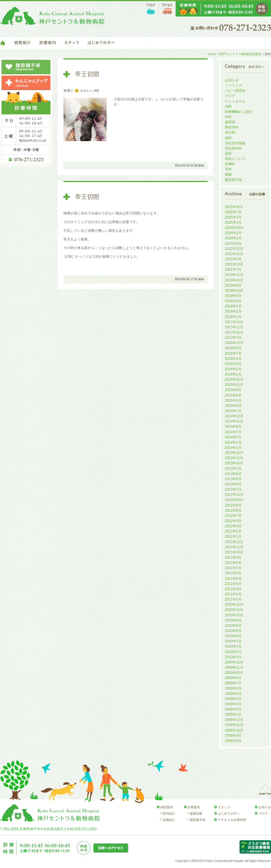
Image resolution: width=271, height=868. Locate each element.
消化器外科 (234, 148)
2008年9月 (233, 736)
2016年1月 (233, 374)
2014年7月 (233, 432)
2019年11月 (234, 275)
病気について (235, 159)
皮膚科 (230, 164)
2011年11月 (234, 547)
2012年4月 (233, 526)
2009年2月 (233, 709)
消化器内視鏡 (235, 143)
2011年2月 (233, 594)
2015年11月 (234, 385)
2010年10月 (234, 615)
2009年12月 (234, 662)
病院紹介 (22, 43)
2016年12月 (234, 343)
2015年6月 (233, 395)
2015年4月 (233, 401)
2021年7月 (233, 270)
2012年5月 (233, 521)
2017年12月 (234, 322)
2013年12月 (234, 453)
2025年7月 (233, 212)
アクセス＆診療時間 (232, 820)
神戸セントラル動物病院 (52, 16)
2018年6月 (233, 296)
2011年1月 (233, 599)
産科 (201, 165)
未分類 (230, 132)
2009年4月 (233, 699)
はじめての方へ (101, 43)
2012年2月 (233, 531)
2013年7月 (233, 469)
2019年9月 (233, 285)
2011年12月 (234, 542)
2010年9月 (233, 620)
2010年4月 (233, 641)
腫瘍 (228, 175)
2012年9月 (233, 505)
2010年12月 (234, 605)
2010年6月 (233, 631)
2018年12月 (234, 291)
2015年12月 (234, 379)
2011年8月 (233, 563)
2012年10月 (234, 500)
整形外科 (232, 127)
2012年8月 (233, 510)
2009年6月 (233, 689)
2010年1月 (233, 657)
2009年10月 (234, 673)
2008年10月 (234, 730)
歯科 (228, 138)
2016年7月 (233, 353)
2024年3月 (233, 233)
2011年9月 (233, 558)
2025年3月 (233, 217)
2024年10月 (234, 228)
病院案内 (167, 807)
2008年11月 (234, 725)
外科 (228, 117)
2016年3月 (233, 364)
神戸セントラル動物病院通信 (240, 54)
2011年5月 (233, 579)
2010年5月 (233, 636)
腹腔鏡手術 (234, 180)
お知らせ (232, 80)
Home (212, 54)
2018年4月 (233, 301)
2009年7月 (233, 683)
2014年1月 (233, 448)
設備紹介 (169, 820)
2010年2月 (233, 652)
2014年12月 (234, 416)
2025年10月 (234, 207)
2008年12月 (234, 720)
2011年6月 (233, 573)
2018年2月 (233, 311)
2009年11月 (234, 667)
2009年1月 (233, 714)
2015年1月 (233, 411)
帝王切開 (87, 74)
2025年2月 (233, 222)
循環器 (230, 122)
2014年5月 (233, 437)
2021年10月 (234, 264)
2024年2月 (233, 238)
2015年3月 (233, 406)
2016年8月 (233, 348)
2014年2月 (233, 442)
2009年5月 (233, 694)
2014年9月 (233, 426)
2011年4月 (233, 584)
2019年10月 (234, 280)
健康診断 (196, 813)
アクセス (167, 9)
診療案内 (48, 43)
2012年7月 (233, 516)
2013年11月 (234, 458)
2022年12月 (234, 249)
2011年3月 (233, 589)
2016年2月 (233, 369)
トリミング (234, 85)
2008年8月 (233, 741)
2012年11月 (234, 495)
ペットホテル (235, 101)
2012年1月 (233, 536)
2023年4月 (233, 244)
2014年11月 (234, 421)
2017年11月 (234, 327)
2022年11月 (234, 254)
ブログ (151, 9)
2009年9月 (233, 678)
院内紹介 (169, 813)
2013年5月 (233, 479)
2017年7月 (233, 338)
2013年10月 (234, 463)
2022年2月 (233, 259)
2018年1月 (233, 317)
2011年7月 (233, 568)
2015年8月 (233, 390)
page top (265, 790)
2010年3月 (233, 646)
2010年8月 (233, 626)
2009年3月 (233, 704)
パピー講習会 (235, 91)
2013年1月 (233, 489)
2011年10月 (234, 552)
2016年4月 (233, 359)
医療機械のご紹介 (239, 112)
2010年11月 (234, 610)
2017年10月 (234, 332)
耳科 (228, 169)
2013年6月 (233, 474)
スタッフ (72, 43)
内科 (228, 106)
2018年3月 (233, 306)
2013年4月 (233, 484)
